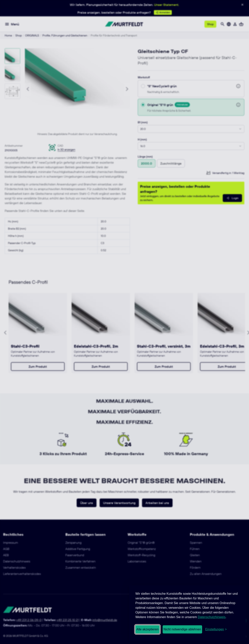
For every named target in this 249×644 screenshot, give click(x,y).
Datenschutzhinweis (212, 617)
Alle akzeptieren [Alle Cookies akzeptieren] (147, 629)
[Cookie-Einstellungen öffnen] (216, 629)
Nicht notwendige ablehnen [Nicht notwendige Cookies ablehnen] (182, 629)
